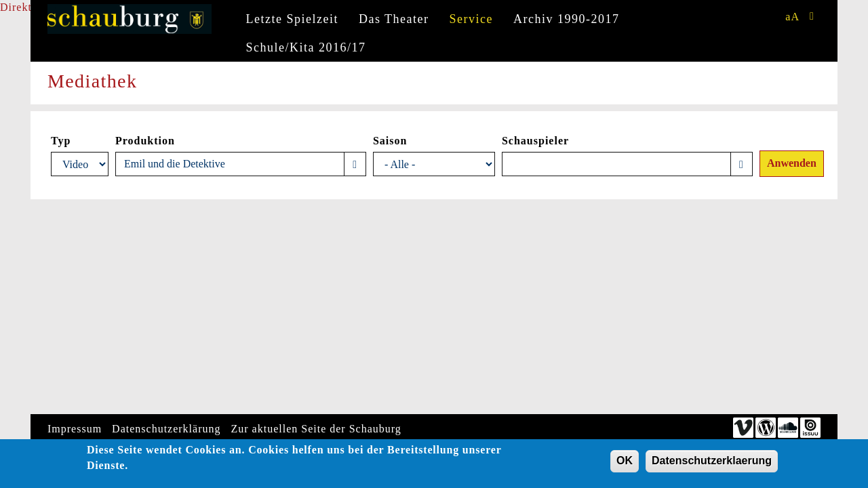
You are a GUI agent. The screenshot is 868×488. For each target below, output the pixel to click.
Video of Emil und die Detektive (129, 304)
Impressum (75, 429)
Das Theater (394, 19)
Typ (61, 141)
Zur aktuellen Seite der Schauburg (316, 429)
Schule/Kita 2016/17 (306, 47)
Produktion (145, 141)
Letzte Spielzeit (292, 19)
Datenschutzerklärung (166, 429)
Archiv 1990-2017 (566, 19)
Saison (390, 141)
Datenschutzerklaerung (712, 463)
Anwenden (792, 163)
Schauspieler (535, 141)
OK (625, 463)
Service (471, 19)
